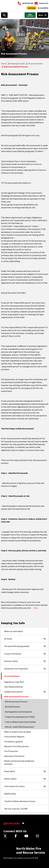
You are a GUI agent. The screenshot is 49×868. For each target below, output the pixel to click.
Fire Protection (11, 751)
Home (4, 64)
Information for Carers (15, 786)
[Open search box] (4, 15)
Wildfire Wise (10, 794)
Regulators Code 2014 (14, 682)
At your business (35, 64)
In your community (13, 654)
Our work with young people (17, 646)
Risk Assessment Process (16, 696)
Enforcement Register (14, 737)
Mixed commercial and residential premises (19, 762)
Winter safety (10, 779)
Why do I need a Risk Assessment (19, 727)
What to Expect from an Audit (18, 732)
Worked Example (12, 707)
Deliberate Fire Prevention (16, 669)
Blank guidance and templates (19, 712)
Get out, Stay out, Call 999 (16, 809)
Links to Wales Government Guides (20, 722)
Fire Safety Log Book (14, 742)
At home (8, 639)
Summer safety (11, 661)
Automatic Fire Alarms (14, 756)
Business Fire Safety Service (17, 746)
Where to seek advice (14, 631)
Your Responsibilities (14, 687)
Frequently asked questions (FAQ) (20, 717)
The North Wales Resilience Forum (20, 801)
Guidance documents (14, 692)
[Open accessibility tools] (43, 8)
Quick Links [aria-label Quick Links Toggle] (12, 823)
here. (36, 608)
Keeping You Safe (17, 64)
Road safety (10, 771)
